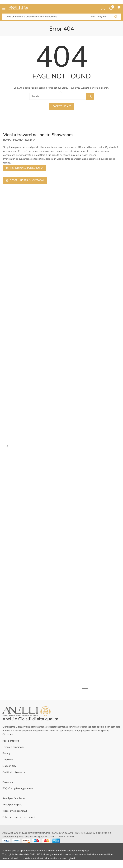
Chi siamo (8, 734)
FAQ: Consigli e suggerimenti (18, 788)
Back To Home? (62, 106)
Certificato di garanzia (14, 772)
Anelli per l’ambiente (14, 798)
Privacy (6, 753)
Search (116, 17)
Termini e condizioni (13, 747)
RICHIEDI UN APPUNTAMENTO (25, 168)
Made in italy (9, 766)
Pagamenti (8, 782)
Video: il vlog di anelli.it (15, 811)
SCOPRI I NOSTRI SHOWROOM (25, 180)
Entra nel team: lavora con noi (18, 817)
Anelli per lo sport (12, 805)
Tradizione (8, 760)
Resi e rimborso (11, 741)
